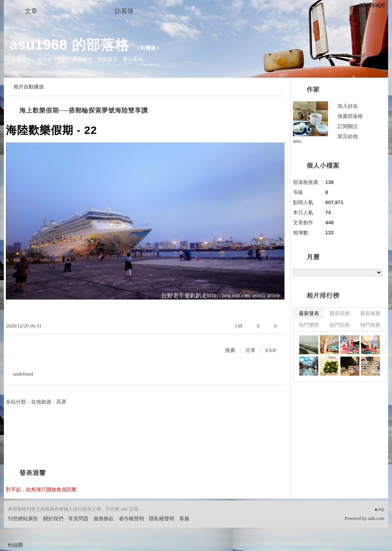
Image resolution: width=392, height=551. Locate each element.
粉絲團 (15, 545)
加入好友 (348, 106)
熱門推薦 (370, 325)
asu (297, 141)
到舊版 (148, 48)
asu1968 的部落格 (69, 45)
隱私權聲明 (162, 519)
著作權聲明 (131, 519)
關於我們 (53, 519)
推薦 (230, 350)
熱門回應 (340, 325)
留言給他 (348, 136)
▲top (379, 509)
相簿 (78, 11)
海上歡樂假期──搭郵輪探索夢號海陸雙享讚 (84, 110)
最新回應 (340, 313)
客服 (184, 519)
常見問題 (78, 519)
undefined (23, 374)
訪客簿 (124, 11)
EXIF (271, 350)
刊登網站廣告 (23, 519)
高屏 (61, 402)
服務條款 (104, 519)
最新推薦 (370, 313)
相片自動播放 (29, 87)
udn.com (376, 518)
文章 (31, 11)
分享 (250, 350)
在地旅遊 (41, 402)
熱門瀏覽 (309, 325)
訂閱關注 (348, 126)
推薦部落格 (350, 116)
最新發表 (309, 313)
